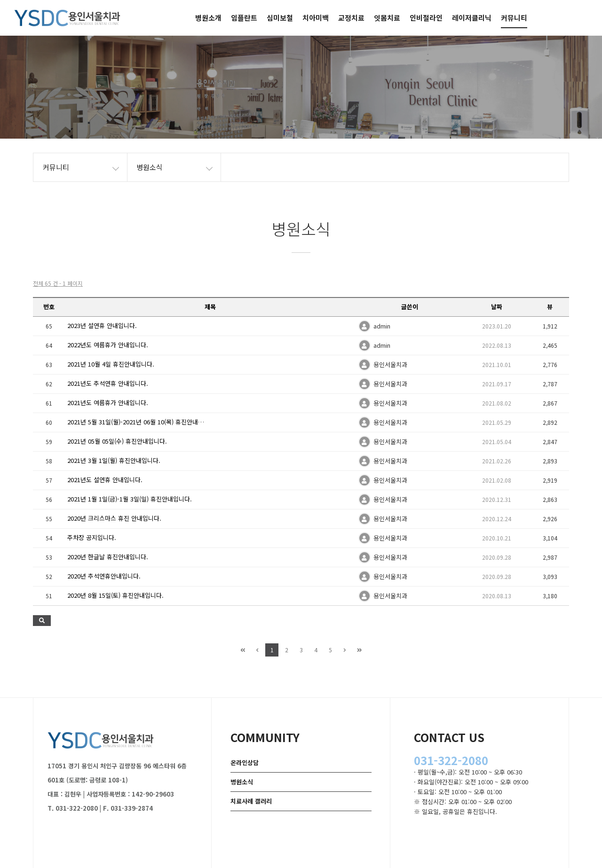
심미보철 (280, 18)
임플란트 (244, 18)
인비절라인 (426, 18)
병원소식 (242, 782)
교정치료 (351, 18)
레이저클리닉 (472, 18)
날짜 (497, 307)
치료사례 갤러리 (251, 801)
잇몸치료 (387, 18)
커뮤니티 (514, 18)
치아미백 (316, 18)
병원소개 (208, 18)
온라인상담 (245, 762)
